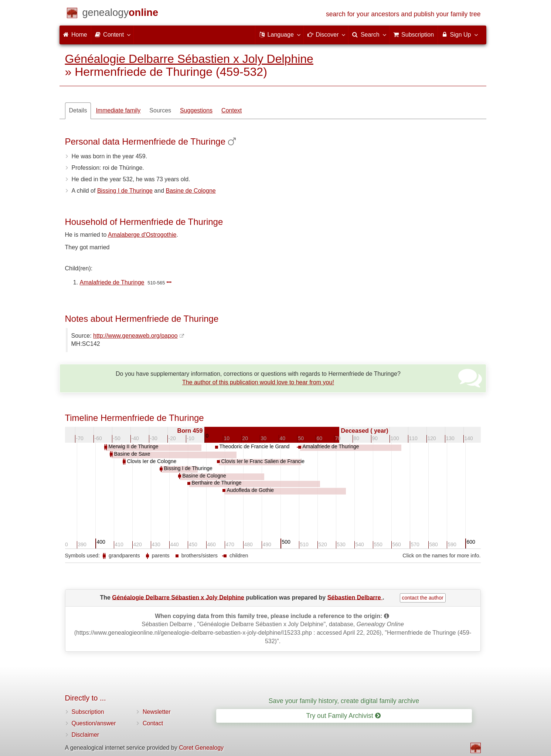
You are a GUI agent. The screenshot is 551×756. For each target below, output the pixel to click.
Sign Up (459, 34)
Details (78, 110)
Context (232, 110)
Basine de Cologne (191, 191)
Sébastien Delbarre (355, 597)
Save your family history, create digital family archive (344, 701)
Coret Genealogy (201, 748)
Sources (160, 110)
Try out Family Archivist (343, 716)
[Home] (120, 14)
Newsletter (157, 712)
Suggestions (196, 110)
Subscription (88, 712)
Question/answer (94, 723)
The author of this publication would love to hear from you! (258, 382)
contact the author (423, 598)
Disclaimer (86, 735)
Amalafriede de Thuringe (112, 282)
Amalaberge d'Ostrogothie (142, 235)
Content (112, 34)
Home (75, 35)
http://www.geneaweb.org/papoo (135, 336)
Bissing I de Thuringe (125, 191)
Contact (153, 723)
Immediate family (118, 110)
